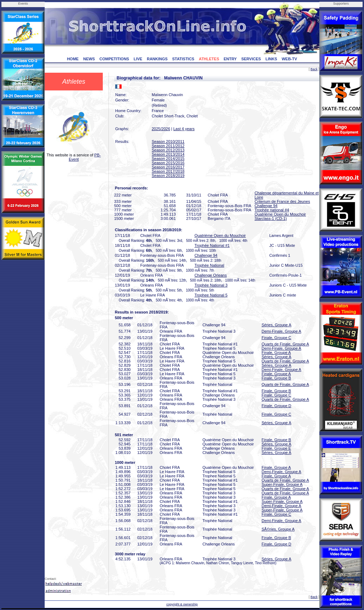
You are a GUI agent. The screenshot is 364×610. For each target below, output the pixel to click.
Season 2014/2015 (168, 159)
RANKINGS (157, 59)
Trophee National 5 (211, 295)
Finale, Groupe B (276, 378)
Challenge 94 (266, 206)
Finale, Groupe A (276, 353)
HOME (73, 59)
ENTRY (230, 59)
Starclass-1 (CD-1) (271, 218)
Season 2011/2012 (168, 146)
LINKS (271, 59)
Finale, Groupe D (276, 406)
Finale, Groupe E (276, 448)
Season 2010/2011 (168, 142)
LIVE (138, 59)
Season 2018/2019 (168, 176)
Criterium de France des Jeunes (282, 201)
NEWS (89, 59)
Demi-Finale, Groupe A (281, 331)
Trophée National (209, 265)
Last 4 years (184, 129)
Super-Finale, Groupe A (282, 484)
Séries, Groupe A (276, 325)
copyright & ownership (182, 604)
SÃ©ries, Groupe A (278, 529)
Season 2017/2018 (168, 171)
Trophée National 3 (211, 285)
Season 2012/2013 (168, 150)
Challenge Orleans (211, 275)
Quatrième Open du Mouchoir (280, 214)
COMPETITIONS (114, 59)
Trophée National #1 (212, 245)
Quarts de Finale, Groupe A (285, 344)
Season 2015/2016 (168, 163)
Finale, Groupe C (276, 338)
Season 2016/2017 (168, 167)
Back (314, 69)
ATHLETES (209, 59)
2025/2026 (161, 129)
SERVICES (251, 59)
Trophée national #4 (272, 210)
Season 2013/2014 (168, 154)
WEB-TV (289, 59)
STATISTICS (183, 59)
